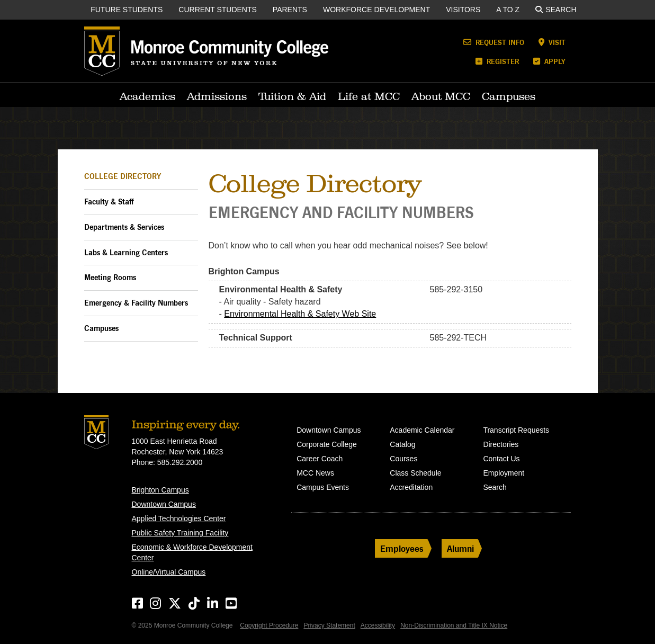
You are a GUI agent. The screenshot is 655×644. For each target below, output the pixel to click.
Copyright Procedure (269, 625)
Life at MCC (369, 96)
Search (556, 10)
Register (497, 61)
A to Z (508, 10)
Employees (402, 548)
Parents (290, 10)
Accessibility (378, 625)
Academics (147, 96)
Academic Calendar (422, 430)
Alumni (460, 548)
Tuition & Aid (292, 96)
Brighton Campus (160, 490)
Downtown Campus (164, 504)
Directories (501, 444)
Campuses (509, 96)
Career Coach (320, 459)
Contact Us (501, 459)
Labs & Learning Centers (126, 252)
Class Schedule (415, 473)
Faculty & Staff (109, 202)
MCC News (315, 473)
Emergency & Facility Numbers (136, 303)
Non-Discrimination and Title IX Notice (454, 625)
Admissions (217, 96)
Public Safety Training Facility (180, 533)
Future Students (127, 10)
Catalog (402, 444)
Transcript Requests (516, 430)
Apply (549, 61)
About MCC (441, 96)
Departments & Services (124, 227)
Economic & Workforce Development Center (192, 552)
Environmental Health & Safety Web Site (300, 314)
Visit (552, 42)
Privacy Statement (329, 625)
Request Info (494, 42)
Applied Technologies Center (179, 518)
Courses (403, 459)
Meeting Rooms (110, 277)
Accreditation (411, 487)
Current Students (218, 10)
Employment (504, 473)
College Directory (123, 176)
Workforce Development (376, 10)
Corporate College (327, 444)
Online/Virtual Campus (169, 572)
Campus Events (323, 487)
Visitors (463, 10)
